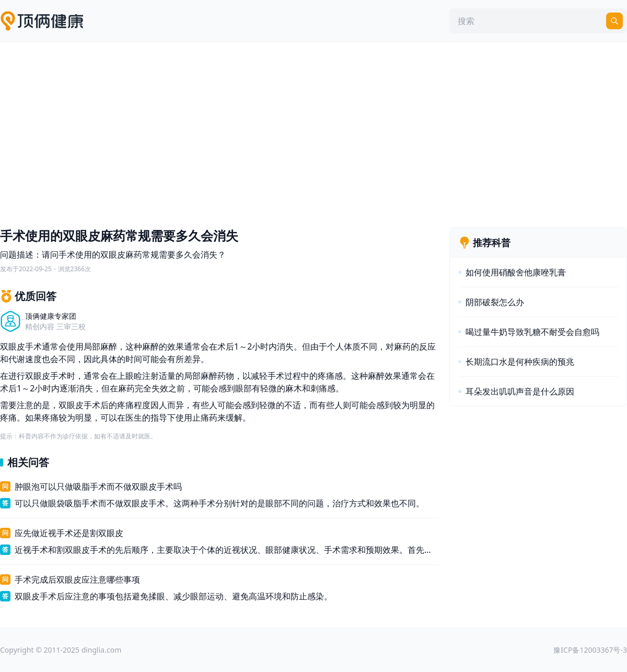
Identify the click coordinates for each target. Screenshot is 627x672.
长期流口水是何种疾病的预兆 (520, 362)
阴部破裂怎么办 (495, 302)
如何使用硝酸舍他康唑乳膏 (516, 272)
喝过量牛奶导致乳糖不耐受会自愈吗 (532, 332)
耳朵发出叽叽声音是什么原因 (520, 391)
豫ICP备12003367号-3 (590, 650)
